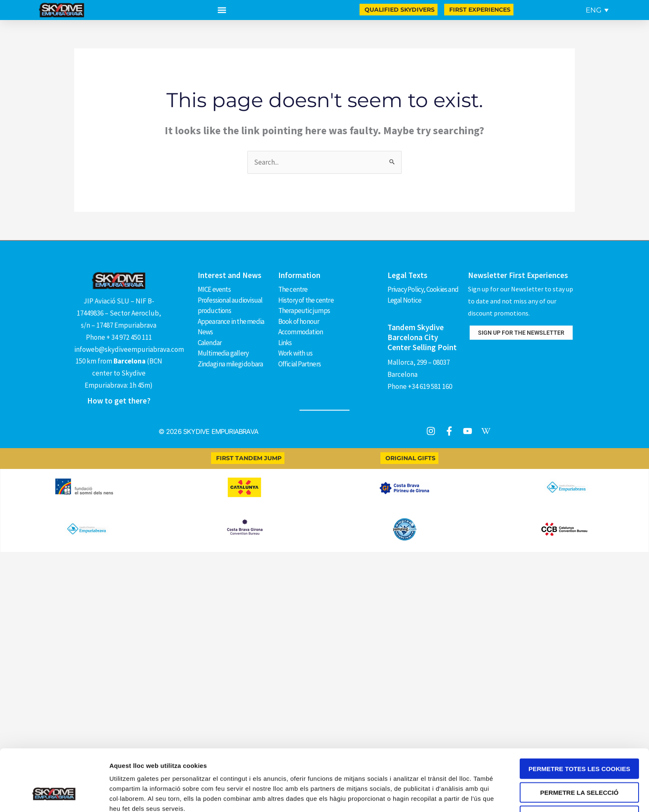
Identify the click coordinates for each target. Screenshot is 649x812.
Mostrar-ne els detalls (142, 747)
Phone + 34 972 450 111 (119, 337)
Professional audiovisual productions (230, 305)
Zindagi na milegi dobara (230, 363)
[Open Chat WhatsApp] (20, 771)
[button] (222, 10)
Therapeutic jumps (304, 310)
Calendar (210, 342)
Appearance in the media (231, 321)
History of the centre (306, 300)
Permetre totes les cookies (579, 668)
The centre (293, 289)
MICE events (214, 289)
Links (285, 342)
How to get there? (119, 401)
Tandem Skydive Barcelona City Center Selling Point (422, 337)
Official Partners (299, 363)
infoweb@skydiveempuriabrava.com (129, 349)
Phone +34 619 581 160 (420, 386)
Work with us (295, 352)
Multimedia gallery (223, 352)
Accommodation (301, 331)
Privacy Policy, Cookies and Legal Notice (423, 294)
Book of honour (299, 321)
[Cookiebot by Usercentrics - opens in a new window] (54, 747)
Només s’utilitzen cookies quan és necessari (579, 718)
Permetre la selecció (579, 691)
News (205, 331)
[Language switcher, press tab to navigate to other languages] (597, 10)
